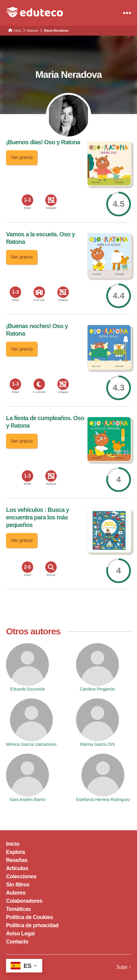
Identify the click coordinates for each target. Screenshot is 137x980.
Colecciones (21, 876)
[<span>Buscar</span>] (51, 567)
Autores (16, 893)
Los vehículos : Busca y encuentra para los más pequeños (38, 517)
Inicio (13, 844)
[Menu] (127, 13)
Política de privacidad (32, 925)
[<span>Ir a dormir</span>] (39, 384)
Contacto (17, 942)
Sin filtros (18, 885)
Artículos (17, 868)
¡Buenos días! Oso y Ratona (43, 142)
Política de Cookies (30, 917)
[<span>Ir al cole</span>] (39, 292)
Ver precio (22, 157)
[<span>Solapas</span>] (51, 200)
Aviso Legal (20, 934)
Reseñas (17, 860)
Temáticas (18, 909)
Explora (16, 852)
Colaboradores (24, 901)
